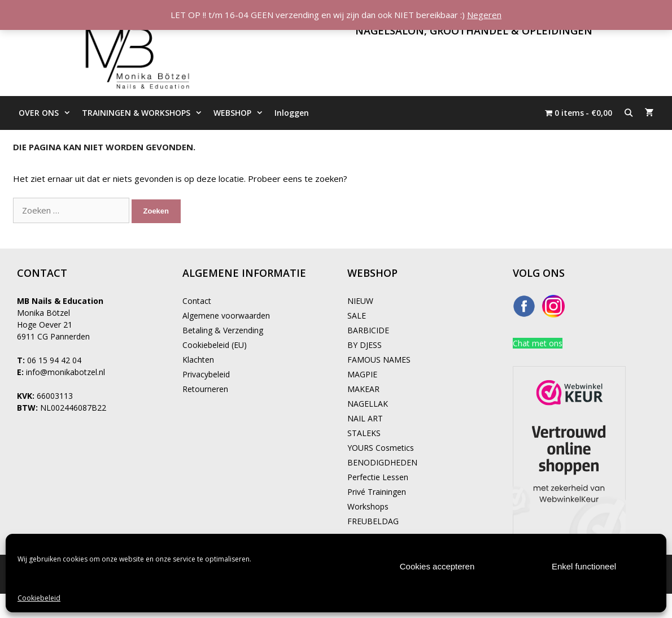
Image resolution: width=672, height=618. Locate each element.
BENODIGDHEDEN (382, 462)
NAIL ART (365, 418)
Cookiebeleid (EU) (215, 345)
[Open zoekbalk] (629, 113)
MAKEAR (363, 389)
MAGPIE (362, 374)
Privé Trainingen (377, 492)
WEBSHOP (241, 113)
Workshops (368, 506)
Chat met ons (538, 343)
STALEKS (364, 433)
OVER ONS (47, 113)
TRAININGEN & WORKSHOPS (145, 113)
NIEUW (360, 301)
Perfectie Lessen (378, 477)
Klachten (198, 360)
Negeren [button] (484, 15)
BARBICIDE (368, 330)
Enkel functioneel (584, 566)
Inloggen (292, 113)
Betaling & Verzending (223, 330)
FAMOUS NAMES (379, 360)
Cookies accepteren (437, 566)
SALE (357, 315)
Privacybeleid (206, 374)
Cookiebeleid (39, 598)
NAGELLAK (368, 404)
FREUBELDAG (373, 521)
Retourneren (205, 389)
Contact (197, 301)
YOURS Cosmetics (381, 448)
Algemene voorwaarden (226, 315)
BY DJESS (365, 345)
